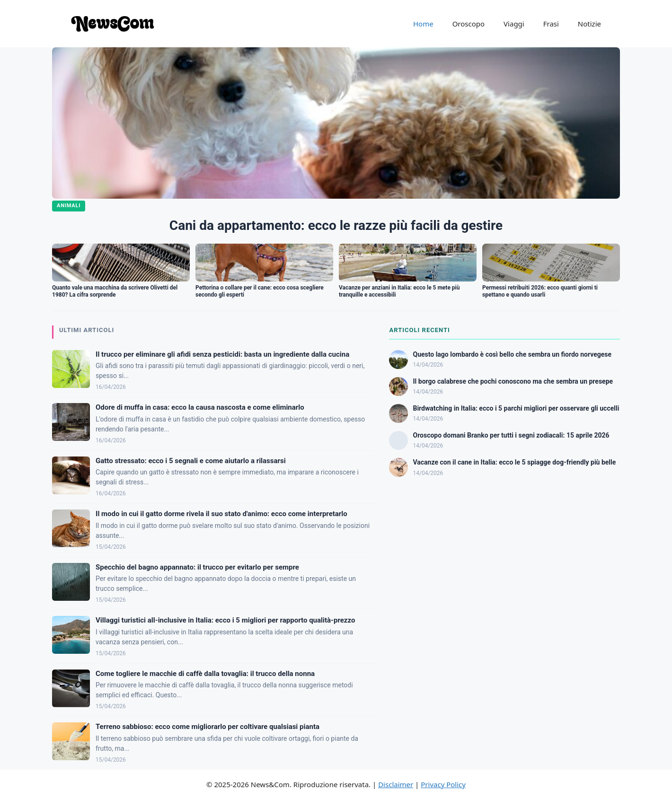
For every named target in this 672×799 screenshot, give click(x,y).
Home (423, 24)
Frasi (551, 24)
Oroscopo (469, 24)
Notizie (589, 24)
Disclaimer (396, 784)
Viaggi (514, 24)
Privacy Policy (443, 784)
